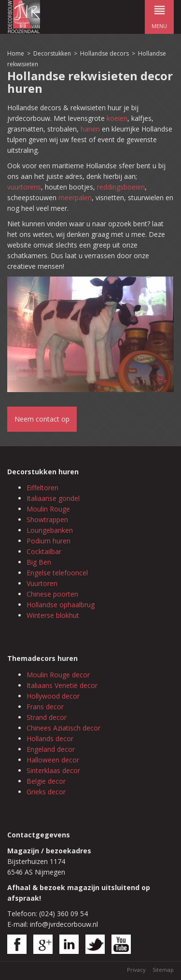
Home (16, 53)
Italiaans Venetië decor (62, 685)
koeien (117, 118)
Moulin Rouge (48, 509)
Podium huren (49, 541)
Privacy (136, 970)
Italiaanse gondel (53, 498)
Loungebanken (50, 530)
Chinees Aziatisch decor (63, 728)
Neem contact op (42, 419)
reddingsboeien (121, 187)
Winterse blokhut (53, 615)
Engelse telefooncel (57, 573)
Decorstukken (52, 53)
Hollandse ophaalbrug (61, 605)
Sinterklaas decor (53, 770)
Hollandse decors (105, 53)
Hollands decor (50, 739)
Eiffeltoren (42, 488)
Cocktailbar (44, 551)
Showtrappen (47, 519)
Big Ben (39, 562)
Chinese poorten (52, 594)
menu (159, 15)
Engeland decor (51, 749)
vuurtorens (24, 187)
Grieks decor (46, 792)
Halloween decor (53, 760)
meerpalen (75, 197)
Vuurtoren (42, 583)
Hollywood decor (53, 696)
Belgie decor (46, 781)
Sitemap (163, 970)
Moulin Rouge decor (58, 675)
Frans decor (45, 707)
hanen (90, 129)
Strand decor (47, 717)
